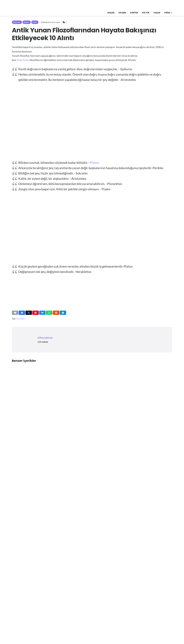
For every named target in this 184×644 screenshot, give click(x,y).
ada (18, 319)
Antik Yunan (23, 60)
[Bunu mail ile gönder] (15, 313)
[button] (171, 13)
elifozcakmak (45, 338)
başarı (23, 319)
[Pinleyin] (36, 313)
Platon (95, 163)
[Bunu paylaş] (22, 313)
